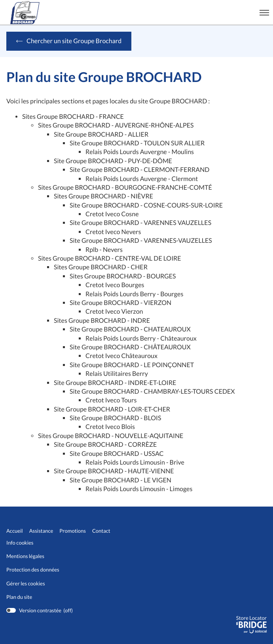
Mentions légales (25, 556)
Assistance (41, 531)
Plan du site (19, 597)
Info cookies (20, 543)
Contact (101, 531)
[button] (264, 12)
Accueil (15, 531)
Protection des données (33, 570)
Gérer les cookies (26, 583)
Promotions (73, 531)
